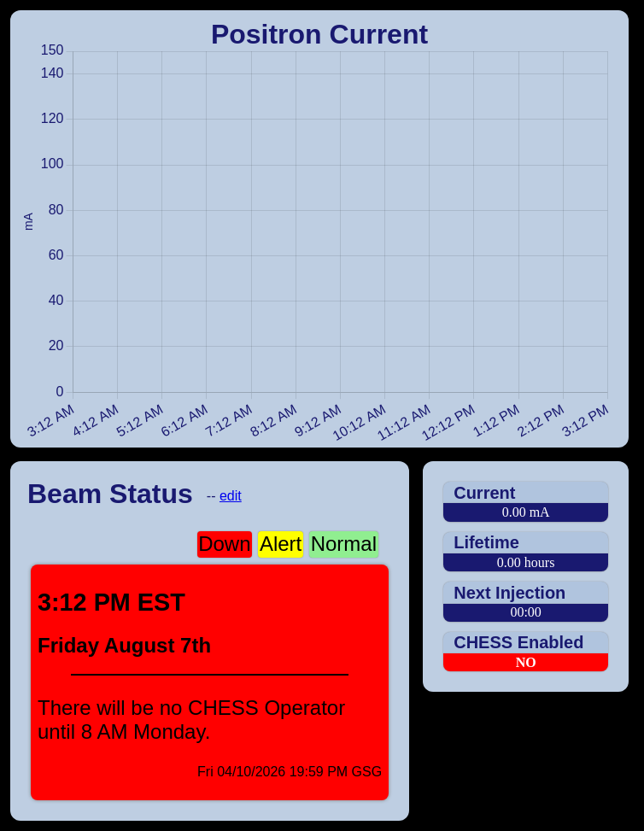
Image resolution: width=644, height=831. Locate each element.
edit (231, 496)
